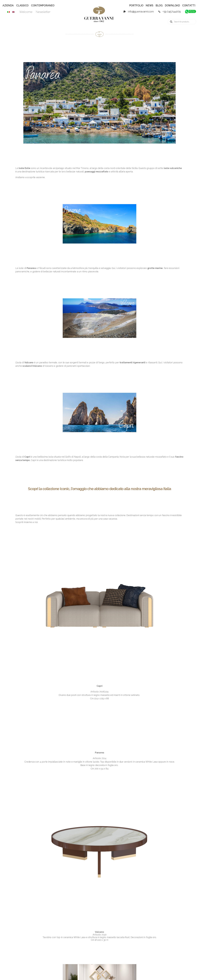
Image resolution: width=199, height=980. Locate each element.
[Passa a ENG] (13, 12)
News (150, 5)
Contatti (189, 5)
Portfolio (136, 5)
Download (172, 5)
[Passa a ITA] (9, 12)
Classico (22, 5)
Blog (159, 5)
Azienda (8, 5)
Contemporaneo (43, 5)
